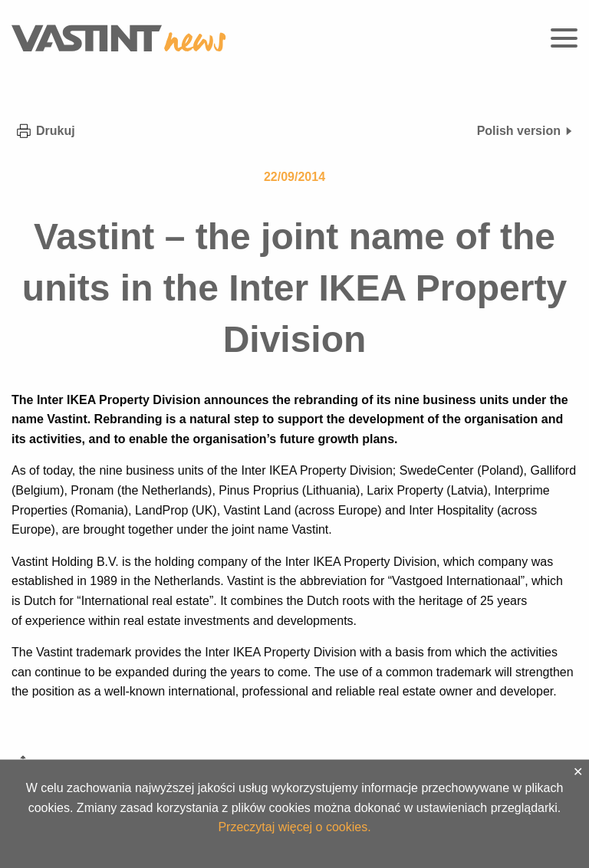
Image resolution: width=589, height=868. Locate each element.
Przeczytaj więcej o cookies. (294, 827)
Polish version (525, 131)
